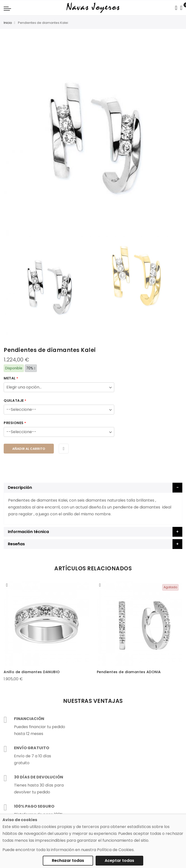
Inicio (8, 23)
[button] (7, 585)
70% (31, 368)
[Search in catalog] (176, 8)
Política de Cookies (115, 850)
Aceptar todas (119, 861)
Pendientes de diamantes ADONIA (129, 672)
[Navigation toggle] (7, 8)
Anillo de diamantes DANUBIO (32, 672)
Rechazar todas (68, 861)
